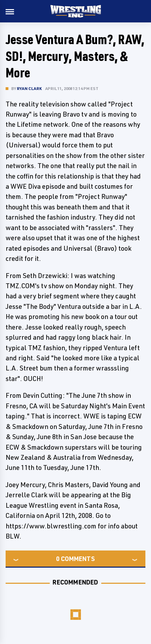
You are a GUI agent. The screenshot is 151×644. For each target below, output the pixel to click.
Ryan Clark (29, 88)
